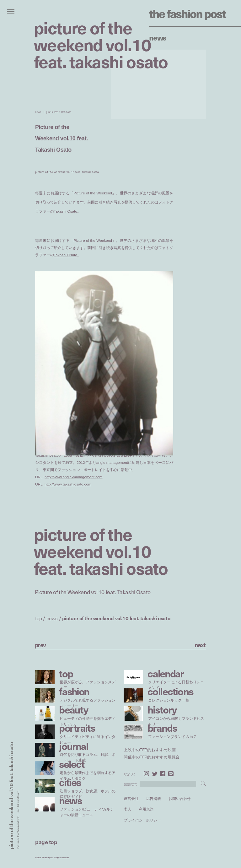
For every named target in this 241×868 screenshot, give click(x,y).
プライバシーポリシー (142, 820)
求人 (127, 809)
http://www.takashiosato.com (68, 484)
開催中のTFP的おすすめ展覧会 (152, 757)
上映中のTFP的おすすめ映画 (150, 750)
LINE (171, 774)
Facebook (163, 774)
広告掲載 (154, 798)
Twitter (155, 774)
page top (46, 842)
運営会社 (131, 798)
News (158, 37)
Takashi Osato (65, 255)
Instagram (146, 774)
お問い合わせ (180, 798)
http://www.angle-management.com (73, 477)
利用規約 (146, 809)
